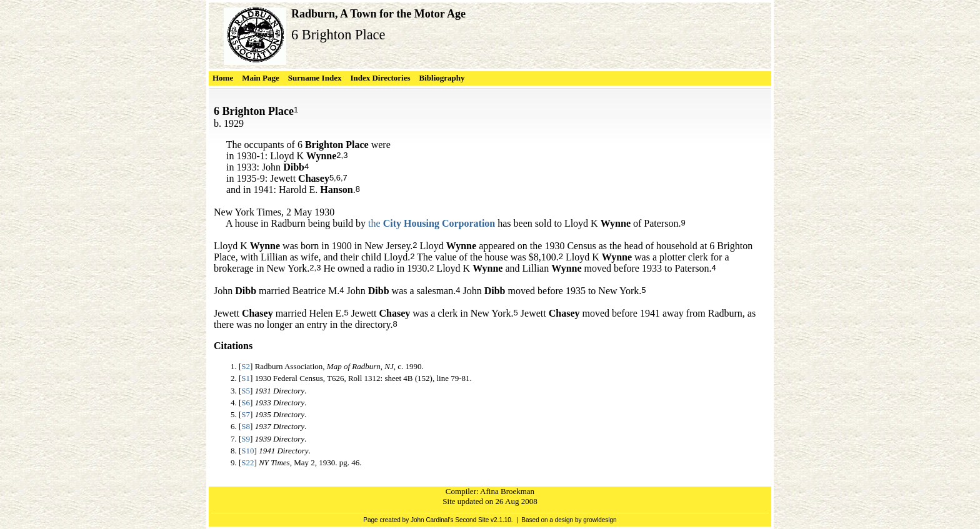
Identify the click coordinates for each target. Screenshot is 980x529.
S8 (246, 426)
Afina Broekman (507, 491)
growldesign (600, 520)
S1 (246, 378)
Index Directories (380, 78)
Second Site (472, 520)
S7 (246, 414)
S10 (247, 451)
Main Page (261, 78)
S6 (246, 403)
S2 (246, 366)
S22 (247, 462)
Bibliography (442, 78)
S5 (246, 391)
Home (223, 78)
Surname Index (315, 78)
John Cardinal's (432, 520)
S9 (246, 439)
